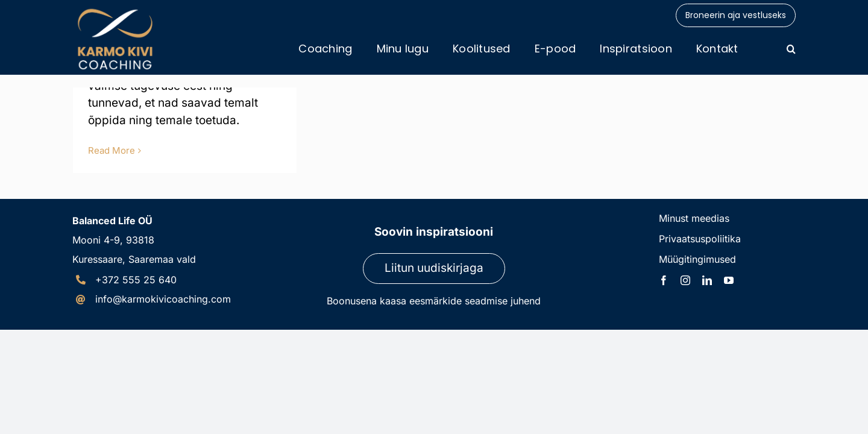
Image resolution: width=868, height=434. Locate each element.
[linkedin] (707, 280)
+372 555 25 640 (136, 280)
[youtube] (729, 280)
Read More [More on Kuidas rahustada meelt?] (112, 150)
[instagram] (685, 280)
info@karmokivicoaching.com (163, 299)
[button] (791, 49)
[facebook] (664, 280)
